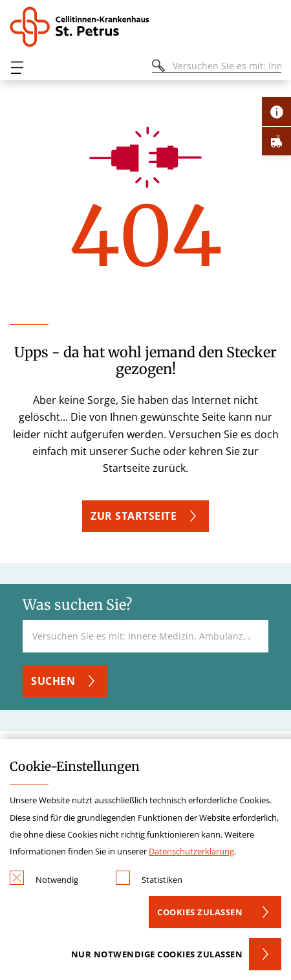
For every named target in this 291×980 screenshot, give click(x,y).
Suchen (53, 681)
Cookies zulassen (200, 912)
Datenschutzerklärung (191, 851)
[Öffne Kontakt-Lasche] (276, 112)
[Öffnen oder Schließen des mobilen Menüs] (17, 68)
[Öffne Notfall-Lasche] (276, 141)
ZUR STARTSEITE (134, 516)
